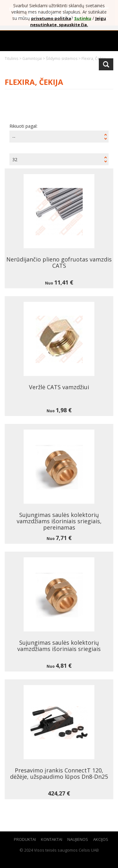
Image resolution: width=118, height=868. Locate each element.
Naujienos (78, 839)
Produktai (25, 839)
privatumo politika (51, 18)
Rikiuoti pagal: (23, 126)
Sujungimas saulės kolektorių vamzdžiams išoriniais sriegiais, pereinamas (59, 521)
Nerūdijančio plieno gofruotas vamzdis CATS (59, 262)
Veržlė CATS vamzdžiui (59, 387)
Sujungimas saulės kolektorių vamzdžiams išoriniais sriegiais (59, 646)
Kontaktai (52, 839)
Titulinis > (14, 59)
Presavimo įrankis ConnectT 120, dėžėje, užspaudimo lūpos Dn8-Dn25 (59, 773)
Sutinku (83, 18)
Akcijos (101, 839)
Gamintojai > (34, 59)
